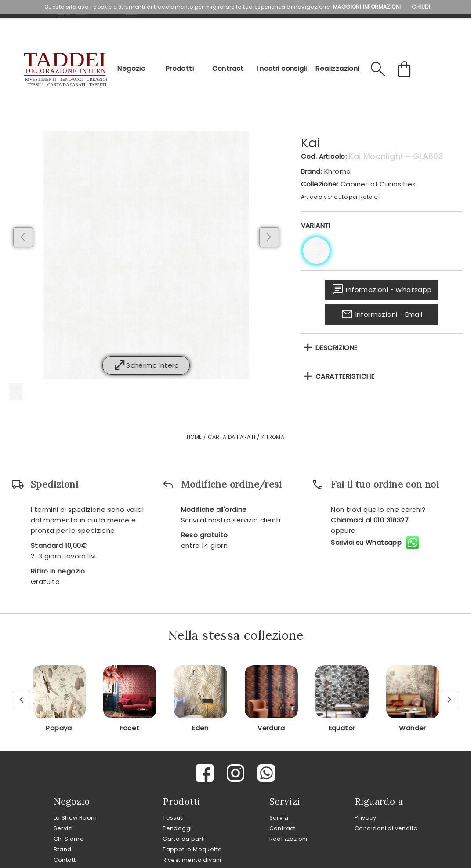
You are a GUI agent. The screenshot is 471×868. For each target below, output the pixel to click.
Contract (228, 68)
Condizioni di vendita (386, 828)
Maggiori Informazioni (367, 7)
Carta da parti (184, 839)
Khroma (337, 171)
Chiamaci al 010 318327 (370, 520)
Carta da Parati (232, 437)
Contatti (65, 860)
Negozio (131, 68)
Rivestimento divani (192, 860)
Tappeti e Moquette (192, 849)
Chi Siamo (69, 839)
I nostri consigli (282, 68)
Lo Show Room (75, 818)
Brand (63, 849)
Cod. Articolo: (324, 156)
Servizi (63, 828)
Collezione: (320, 184)
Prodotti (180, 68)
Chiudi (421, 7)
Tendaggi (177, 828)
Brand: (312, 171)
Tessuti (173, 818)
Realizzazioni (337, 68)
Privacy (366, 818)
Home (194, 437)
